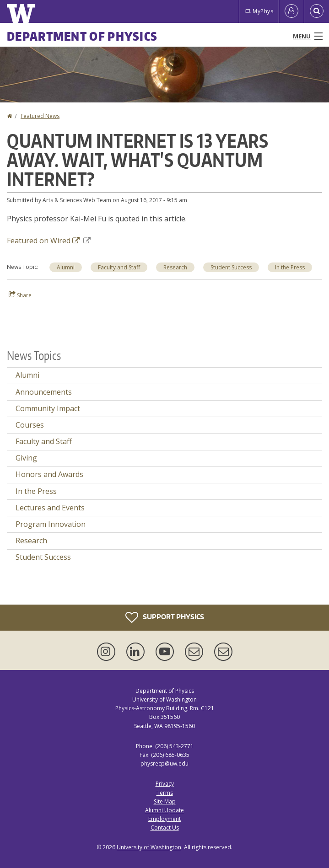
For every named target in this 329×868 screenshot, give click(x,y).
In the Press (36, 491)
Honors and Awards (49, 474)
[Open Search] (317, 11)
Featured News (40, 116)
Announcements (44, 392)
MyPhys (259, 11)
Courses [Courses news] (30, 425)
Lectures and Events (50, 508)
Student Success (43, 557)
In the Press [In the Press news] (290, 267)
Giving (26, 458)
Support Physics (165, 617)
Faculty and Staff (44, 441)
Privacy (165, 784)
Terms (165, 793)
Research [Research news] (175, 267)
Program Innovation (51, 524)
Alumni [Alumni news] (66, 267)
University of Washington (149, 847)
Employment (164, 819)
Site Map (165, 801)
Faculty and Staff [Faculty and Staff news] (119, 267)
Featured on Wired (49, 241)
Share (20, 295)
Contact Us (165, 828)
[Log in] (291, 11)
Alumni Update (164, 810)
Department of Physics (82, 36)
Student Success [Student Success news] (231, 267)
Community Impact (48, 408)
